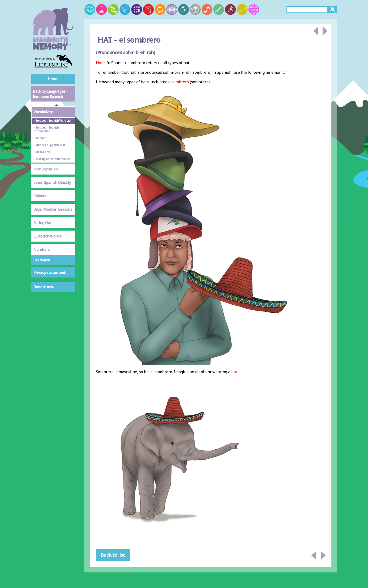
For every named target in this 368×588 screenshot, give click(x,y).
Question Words (47, 236)
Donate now (44, 287)
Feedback (42, 260)
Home (53, 79)
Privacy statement (49, 272)
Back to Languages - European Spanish (50, 94)
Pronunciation (46, 169)
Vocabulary (43, 112)
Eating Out (43, 223)
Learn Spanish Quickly (52, 182)
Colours (40, 196)
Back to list (113, 555)
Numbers (41, 249)
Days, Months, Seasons (53, 209)
